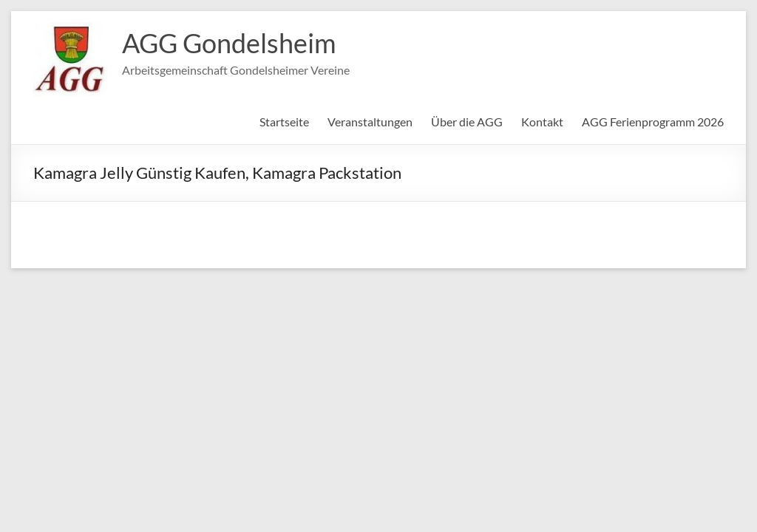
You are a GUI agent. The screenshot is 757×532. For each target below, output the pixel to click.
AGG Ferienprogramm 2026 (653, 122)
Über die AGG (467, 122)
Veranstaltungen (370, 122)
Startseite (284, 122)
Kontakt (542, 122)
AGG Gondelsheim (229, 43)
